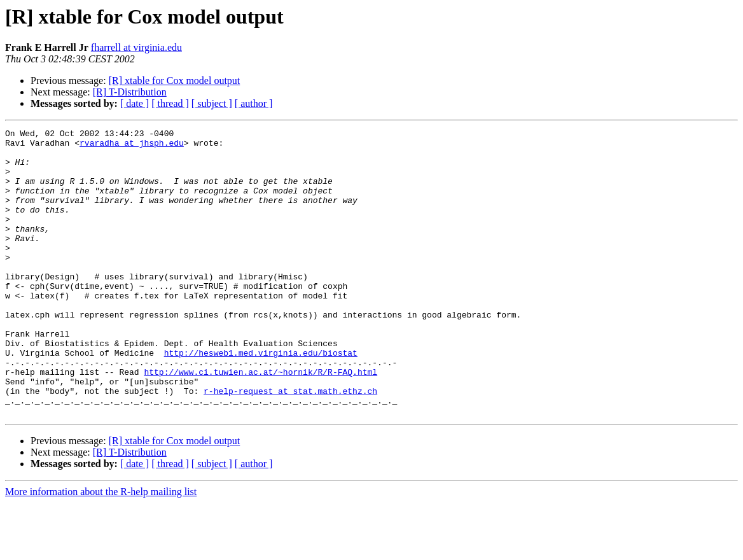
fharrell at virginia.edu (136, 47)
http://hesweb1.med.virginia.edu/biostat (261, 398)
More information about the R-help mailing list (101, 549)
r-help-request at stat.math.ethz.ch (290, 444)
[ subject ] (212, 103)
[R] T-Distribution (130, 92)
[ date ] (135, 103)
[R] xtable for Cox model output (175, 80)
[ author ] (254, 103)
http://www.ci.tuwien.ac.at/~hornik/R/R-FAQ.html (260, 421)
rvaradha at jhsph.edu (132, 146)
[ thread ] (170, 103)
